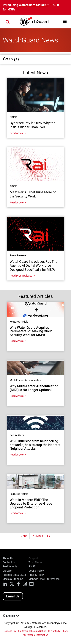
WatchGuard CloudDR (33, 5)
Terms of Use (10, 631)
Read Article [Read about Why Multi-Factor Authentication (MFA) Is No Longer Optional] (17, 396)
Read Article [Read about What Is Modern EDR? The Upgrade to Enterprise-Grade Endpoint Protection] (17, 513)
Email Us (13, 596)
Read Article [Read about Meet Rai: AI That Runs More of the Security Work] (17, 203)
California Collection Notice (32, 631)
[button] (65, 21)
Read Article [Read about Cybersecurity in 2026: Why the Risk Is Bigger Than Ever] (17, 133)
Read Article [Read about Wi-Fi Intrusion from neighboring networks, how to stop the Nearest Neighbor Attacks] (17, 455)
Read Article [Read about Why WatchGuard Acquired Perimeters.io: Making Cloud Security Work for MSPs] (17, 341)
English (11, 616)
